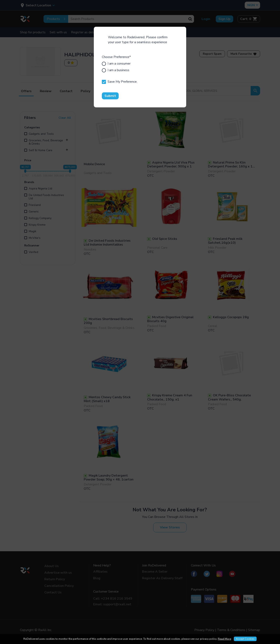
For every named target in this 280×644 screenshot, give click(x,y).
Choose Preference (116, 57)
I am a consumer (116, 64)
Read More (224, 639)
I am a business (116, 70)
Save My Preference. (120, 82)
